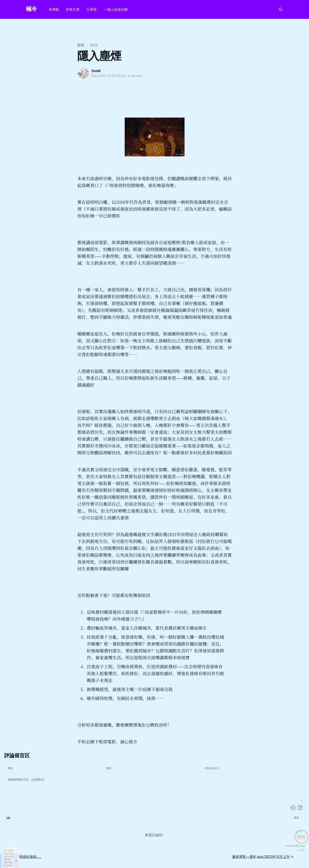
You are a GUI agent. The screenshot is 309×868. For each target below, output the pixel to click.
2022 (94, 45)
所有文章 (73, 10)
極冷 (31, 9)
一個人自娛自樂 (116, 10)
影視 (81, 45)
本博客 (54, 10)
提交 (296, 818)
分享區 (92, 10)
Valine (302, 846)
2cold (96, 71)
